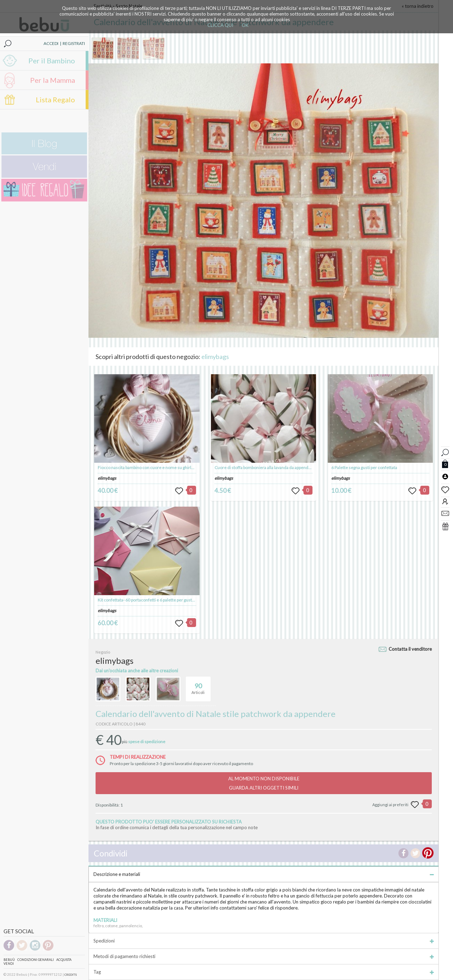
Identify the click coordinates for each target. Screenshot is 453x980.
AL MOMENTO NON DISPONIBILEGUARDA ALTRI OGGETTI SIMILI (264, 783)
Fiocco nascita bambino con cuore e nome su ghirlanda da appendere (162, 468)
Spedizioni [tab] (264, 941)
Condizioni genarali (36, 960)
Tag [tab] (264, 972)
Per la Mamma (53, 80)
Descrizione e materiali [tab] (264, 874)
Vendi (9, 964)
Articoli (198, 686)
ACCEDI (51, 43)
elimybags (215, 357)
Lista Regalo (55, 99)
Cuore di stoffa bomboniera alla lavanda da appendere (265, 468)
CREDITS (71, 975)
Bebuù (9, 960)
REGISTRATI (74, 43)
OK (245, 25)
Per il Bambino (52, 61)
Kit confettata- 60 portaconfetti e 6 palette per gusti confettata (155, 600)
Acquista (64, 960)
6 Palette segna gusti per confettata (364, 468)
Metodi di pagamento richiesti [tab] (264, 956)
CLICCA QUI (220, 25)
